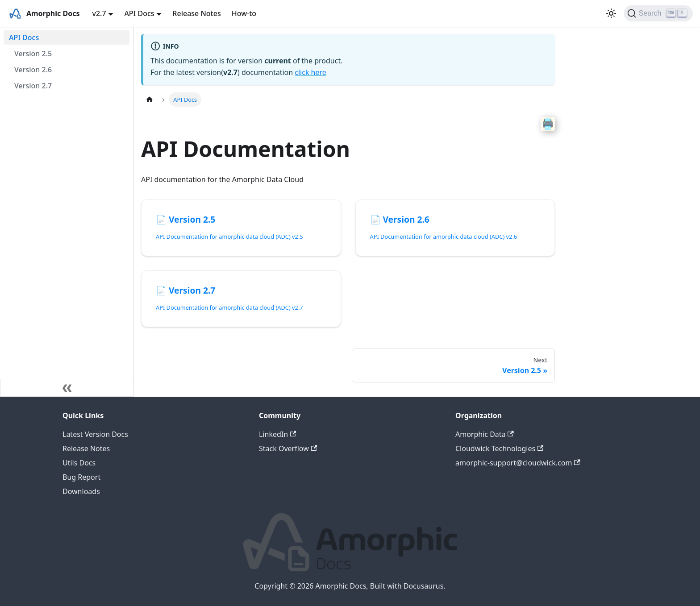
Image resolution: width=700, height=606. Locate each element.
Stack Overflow (288, 448)
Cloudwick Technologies (499, 448)
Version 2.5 (33, 54)
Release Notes (196, 13)
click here (310, 72)
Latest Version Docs (95, 434)
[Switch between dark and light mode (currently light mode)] (611, 13)
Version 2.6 (33, 70)
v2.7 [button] (99, 13)
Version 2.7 (33, 86)
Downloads (81, 491)
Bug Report (81, 477)
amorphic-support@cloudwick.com (518, 463)
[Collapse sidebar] (67, 388)
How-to (244, 13)
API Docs (24, 37)
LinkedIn (277, 434)
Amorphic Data (485, 434)
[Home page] (150, 99)
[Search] (658, 13)
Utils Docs (79, 463)
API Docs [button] (139, 13)
